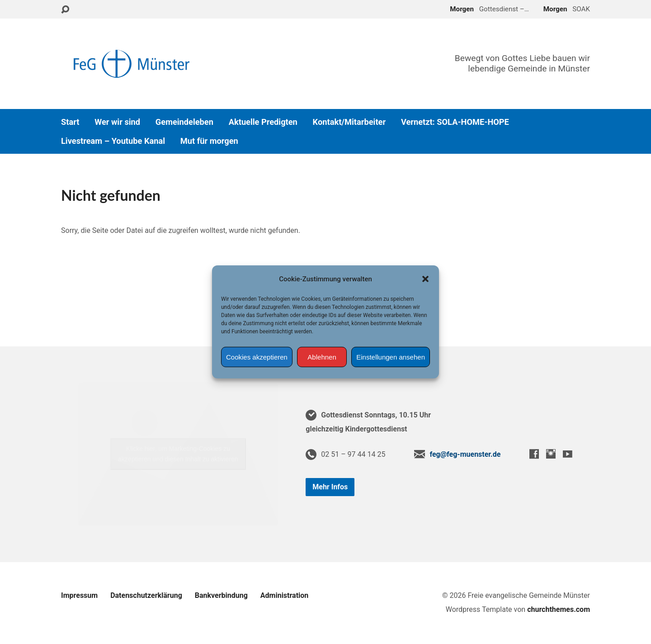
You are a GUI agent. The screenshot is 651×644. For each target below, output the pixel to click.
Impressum (79, 595)
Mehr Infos (330, 487)
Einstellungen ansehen (391, 357)
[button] (425, 279)
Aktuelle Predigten (263, 122)
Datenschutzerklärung (146, 595)
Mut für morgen (209, 141)
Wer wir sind (117, 122)
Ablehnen (322, 357)
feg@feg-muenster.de (465, 454)
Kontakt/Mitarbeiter (349, 122)
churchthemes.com (559, 609)
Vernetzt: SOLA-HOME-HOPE (455, 122)
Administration (285, 595)
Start (70, 122)
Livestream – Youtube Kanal (113, 141)
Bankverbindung (221, 595)
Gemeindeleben (184, 122)
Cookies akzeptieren (257, 357)
